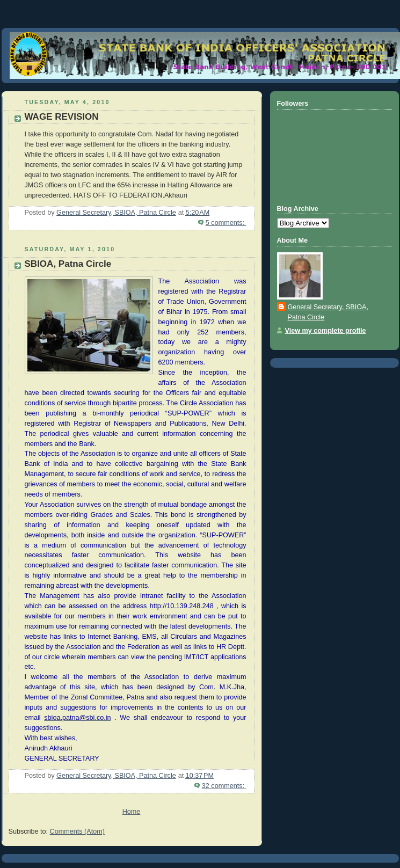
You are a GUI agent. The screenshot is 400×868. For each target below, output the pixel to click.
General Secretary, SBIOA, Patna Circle (328, 312)
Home (132, 812)
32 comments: (224, 786)
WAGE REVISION (62, 117)
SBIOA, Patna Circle (68, 264)
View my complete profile (326, 331)
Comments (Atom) (77, 831)
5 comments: (226, 223)
